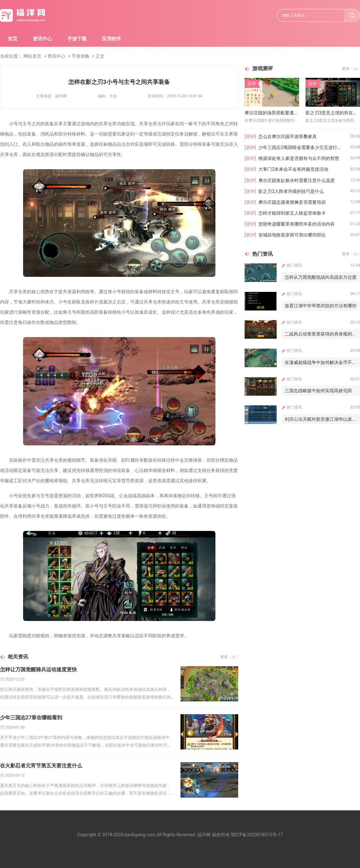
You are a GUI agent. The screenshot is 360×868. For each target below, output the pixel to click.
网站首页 (32, 56)
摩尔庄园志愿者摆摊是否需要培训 (292, 202)
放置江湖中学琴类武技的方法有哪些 (321, 306)
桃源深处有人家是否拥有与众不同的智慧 (299, 158)
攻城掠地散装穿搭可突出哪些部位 (292, 235)
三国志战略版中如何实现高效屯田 (318, 391)
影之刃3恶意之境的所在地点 (333, 113)
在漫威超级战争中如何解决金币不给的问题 (322, 362)
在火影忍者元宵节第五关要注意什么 (41, 766)
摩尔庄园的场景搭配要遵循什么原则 (272, 113)
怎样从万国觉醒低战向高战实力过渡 (321, 277)
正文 (100, 56)
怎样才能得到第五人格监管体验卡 (292, 213)
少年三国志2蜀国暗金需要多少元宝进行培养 (302, 147)
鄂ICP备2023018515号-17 (257, 835)
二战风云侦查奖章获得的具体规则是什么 (322, 334)
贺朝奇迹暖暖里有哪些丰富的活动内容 (297, 224)
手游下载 (77, 39)
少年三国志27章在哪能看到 (31, 718)
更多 (224, 657)
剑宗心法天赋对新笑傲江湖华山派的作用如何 (322, 419)
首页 (13, 39)
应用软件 (112, 39)
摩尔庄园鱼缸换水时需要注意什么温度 (297, 180)
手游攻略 (80, 56)
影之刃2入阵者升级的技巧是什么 (291, 191)
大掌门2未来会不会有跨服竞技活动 (293, 169)
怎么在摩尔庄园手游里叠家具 (288, 136)
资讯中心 (42, 39)
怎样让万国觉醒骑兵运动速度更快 (38, 670)
